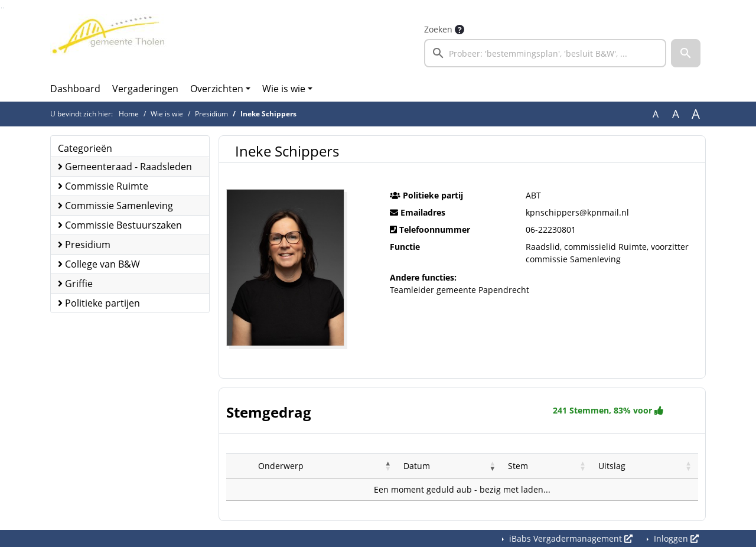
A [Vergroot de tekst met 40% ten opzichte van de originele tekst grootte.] (696, 114)
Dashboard (75, 89)
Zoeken (438, 29)
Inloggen (675, 538)
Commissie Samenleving (115, 206)
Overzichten (217, 89)
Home (129, 114)
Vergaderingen (145, 89)
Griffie (75, 284)
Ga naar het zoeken (1, 8)
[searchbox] (545, 53)
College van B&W (99, 264)
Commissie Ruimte (103, 186)
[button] (686, 53)
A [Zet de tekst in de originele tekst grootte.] (656, 114)
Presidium (211, 114)
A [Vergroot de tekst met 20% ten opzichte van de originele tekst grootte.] (676, 114)
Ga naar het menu (3, 8)
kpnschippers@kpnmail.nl (577, 212)
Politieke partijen (99, 303)
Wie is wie (284, 89)
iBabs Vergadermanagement (570, 538)
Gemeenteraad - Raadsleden (125, 167)
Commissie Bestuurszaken (120, 225)
